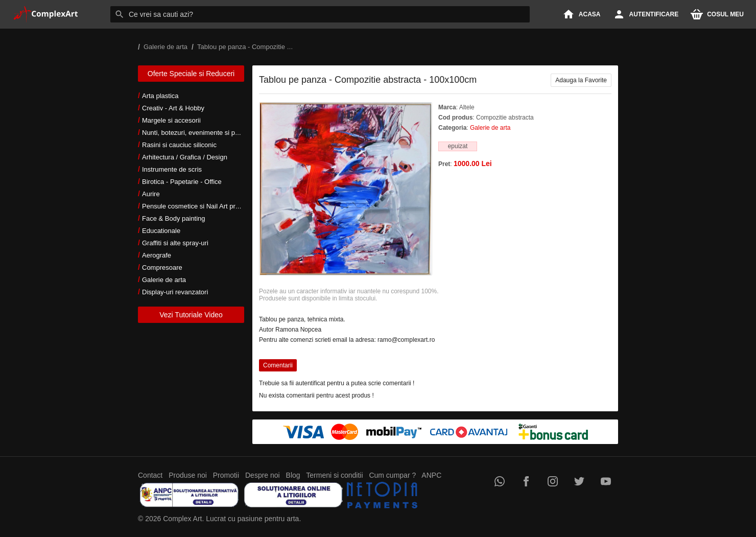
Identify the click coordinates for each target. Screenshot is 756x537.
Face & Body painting (174, 218)
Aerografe (157, 255)
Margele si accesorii (171, 120)
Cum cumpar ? (392, 475)
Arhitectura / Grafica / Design (185, 157)
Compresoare (162, 267)
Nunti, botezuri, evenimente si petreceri (199, 133)
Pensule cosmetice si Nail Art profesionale (204, 206)
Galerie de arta (164, 280)
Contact (150, 475)
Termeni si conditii (334, 475)
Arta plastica (160, 96)
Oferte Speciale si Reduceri (191, 74)
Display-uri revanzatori (175, 292)
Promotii (226, 475)
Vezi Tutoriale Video (191, 315)
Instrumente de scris (172, 169)
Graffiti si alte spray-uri (175, 243)
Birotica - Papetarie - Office (182, 182)
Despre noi (263, 475)
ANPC (431, 475)
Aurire (151, 194)
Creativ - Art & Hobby (173, 108)
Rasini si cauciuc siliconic (179, 145)
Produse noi (188, 475)
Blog (293, 475)
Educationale (161, 231)
